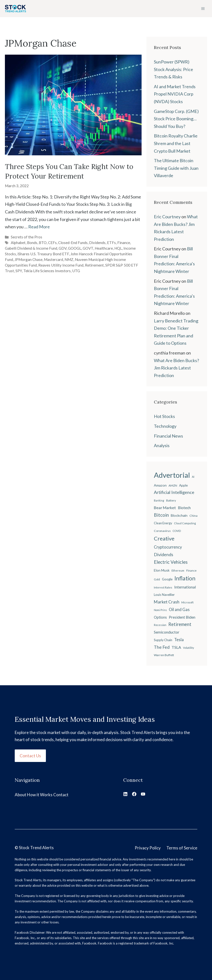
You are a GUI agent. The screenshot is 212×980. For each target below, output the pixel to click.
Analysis (162, 445)
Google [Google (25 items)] (167, 579)
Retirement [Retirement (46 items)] (180, 624)
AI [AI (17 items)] (193, 477)
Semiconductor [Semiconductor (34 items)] (167, 632)
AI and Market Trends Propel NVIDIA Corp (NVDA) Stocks (175, 94)
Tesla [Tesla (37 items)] (179, 640)
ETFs (111, 243)
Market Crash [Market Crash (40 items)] (167, 602)
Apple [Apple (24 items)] (183, 485)
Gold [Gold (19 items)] (157, 579)
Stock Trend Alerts (36, 848)
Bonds (32, 243)
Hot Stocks (164, 416)
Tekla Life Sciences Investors (47, 271)
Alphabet (18, 243)
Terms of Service (182, 848)
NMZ (69, 259)
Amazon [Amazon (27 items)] (160, 485)
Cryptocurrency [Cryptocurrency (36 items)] (168, 547)
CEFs (52, 243)
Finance (124, 243)
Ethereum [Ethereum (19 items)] (178, 570)
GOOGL (75, 248)
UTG (76, 271)
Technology (165, 426)
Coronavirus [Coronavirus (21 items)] (162, 531)
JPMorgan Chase (28, 259)
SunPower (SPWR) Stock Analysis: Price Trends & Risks (173, 69)
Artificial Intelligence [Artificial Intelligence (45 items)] (174, 492)
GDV (63, 248)
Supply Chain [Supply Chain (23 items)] (163, 640)
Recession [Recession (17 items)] (160, 625)
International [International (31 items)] (185, 587)
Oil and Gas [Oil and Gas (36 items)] (179, 610)
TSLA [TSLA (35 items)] (176, 647)
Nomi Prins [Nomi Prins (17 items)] (160, 610)
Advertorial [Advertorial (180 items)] (172, 475)
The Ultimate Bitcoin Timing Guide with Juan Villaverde (176, 168)
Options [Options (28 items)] (160, 617)
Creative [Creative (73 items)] (164, 538)
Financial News (168, 436)
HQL (118, 248)
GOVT (88, 248)
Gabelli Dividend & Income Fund (31, 248)
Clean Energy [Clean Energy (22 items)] (163, 523)
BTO (43, 243)
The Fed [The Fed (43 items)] (162, 647)
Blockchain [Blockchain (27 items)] (179, 515)
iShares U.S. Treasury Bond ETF (43, 254)
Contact (61, 795)
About (20, 795)
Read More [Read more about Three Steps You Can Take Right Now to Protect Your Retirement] (39, 227)
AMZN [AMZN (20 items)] (173, 485)
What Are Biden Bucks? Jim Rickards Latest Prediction (176, 368)
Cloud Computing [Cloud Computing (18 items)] (185, 523)
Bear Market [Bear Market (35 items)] (165, 508)
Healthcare (104, 248)
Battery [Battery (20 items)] (171, 500)
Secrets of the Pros (26, 237)
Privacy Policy (148, 848)
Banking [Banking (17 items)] (159, 500)
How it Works (40, 795)
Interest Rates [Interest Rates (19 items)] (163, 587)
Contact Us (30, 756)
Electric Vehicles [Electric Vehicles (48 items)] (171, 562)
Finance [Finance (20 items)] (191, 570)
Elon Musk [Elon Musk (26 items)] (162, 570)
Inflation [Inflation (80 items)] (185, 578)
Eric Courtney (167, 217)
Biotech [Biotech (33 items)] (184, 508)
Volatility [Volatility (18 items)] (189, 648)
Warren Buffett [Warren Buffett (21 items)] (164, 655)
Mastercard (53, 259)
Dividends (97, 243)
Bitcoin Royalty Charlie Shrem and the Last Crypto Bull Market (176, 143)
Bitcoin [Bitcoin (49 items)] (161, 515)
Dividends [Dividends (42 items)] (164, 555)
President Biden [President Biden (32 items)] (182, 617)
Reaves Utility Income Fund (61, 265)
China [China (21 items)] (193, 516)
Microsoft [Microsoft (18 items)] (187, 602)
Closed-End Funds (73, 243)
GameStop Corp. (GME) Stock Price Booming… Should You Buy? (176, 119)
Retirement (94, 265)
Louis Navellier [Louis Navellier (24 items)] (164, 595)
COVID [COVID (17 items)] (177, 531)
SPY (19, 271)
